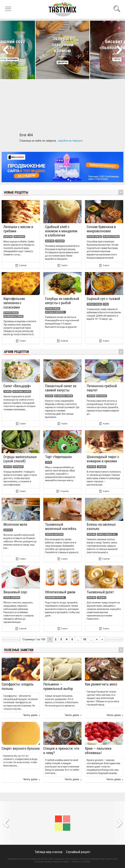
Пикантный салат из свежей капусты (61, 388)
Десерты (62, 62)
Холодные (102, 396)
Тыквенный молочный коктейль (61, 527)
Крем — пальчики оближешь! (98, 751)
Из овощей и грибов (13, 316)
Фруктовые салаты (22, 391)
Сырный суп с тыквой (103, 299)
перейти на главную (70, 141)
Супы (106, 304)
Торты (49, 462)
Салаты (7, 391)
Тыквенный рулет (100, 592)
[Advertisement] (62, 103)
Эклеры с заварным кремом (63, 45)
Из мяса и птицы (111, 237)
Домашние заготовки (56, 598)
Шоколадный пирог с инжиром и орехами (103, 459)
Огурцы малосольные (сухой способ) (20, 459)
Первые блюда (94, 304)
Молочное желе (15, 524)
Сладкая (60, 241)
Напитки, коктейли (54, 534)
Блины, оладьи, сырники (107, 534)
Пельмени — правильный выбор (58, 686)
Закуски (91, 396)
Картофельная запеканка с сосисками (14, 303)
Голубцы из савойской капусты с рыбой (62, 301)
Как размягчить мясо (101, 684)
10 (84, 639)
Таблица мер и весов (49, 852)
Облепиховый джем (60, 592)
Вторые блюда (94, 237)
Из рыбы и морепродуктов (56, 312)
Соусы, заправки (12, 598)
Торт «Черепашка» (59, 457)
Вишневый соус (15, 592)
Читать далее (31, 715)
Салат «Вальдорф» (17, 386)
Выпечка (8, 237)
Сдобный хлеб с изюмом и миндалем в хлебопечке (61, 231)
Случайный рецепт (78, 852)
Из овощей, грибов (63, 396)
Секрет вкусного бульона (21, 748)
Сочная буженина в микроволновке (101, 229)
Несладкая (19, 237)
